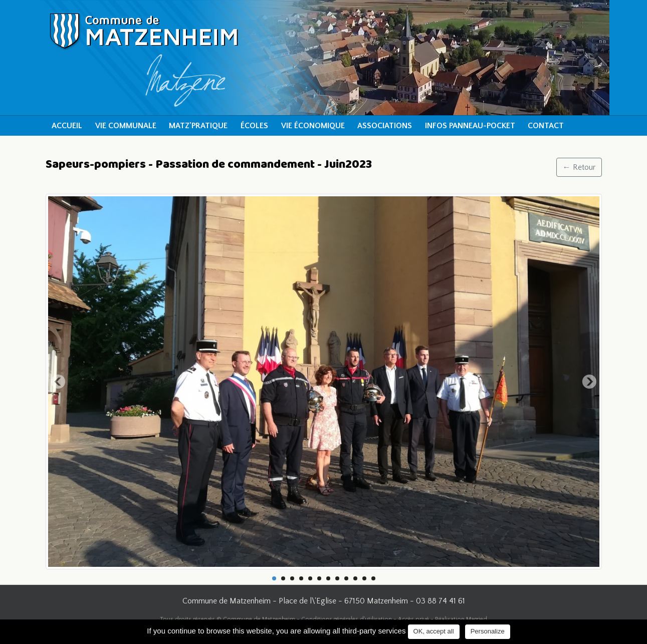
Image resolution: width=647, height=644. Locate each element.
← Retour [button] (579, 167)
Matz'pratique (198, 126)
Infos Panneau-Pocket (470, 126)
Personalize (488, 631)
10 (355, 578)
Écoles (254, 126)
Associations (385, 126)
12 (373, 578)
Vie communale (126, 126)
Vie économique (313, 126)
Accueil (67, 126)
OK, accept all (434, 631)
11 (364, 578)
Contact (546, 126)
